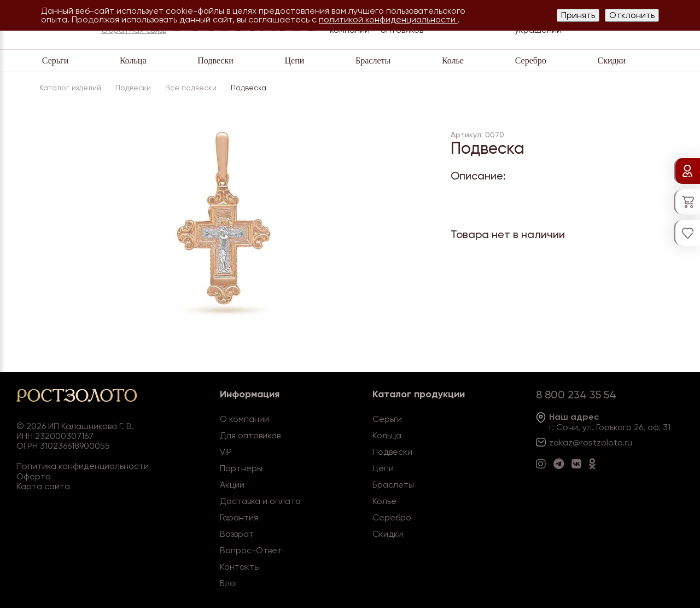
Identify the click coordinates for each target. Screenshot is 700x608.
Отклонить (632, 15)
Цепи (295, 60)
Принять (578, 15)
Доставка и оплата (260, 501)
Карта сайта (43, 486)
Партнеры (241, 468)
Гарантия (239, 517)
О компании (244, 419)
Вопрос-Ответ (251, 550)
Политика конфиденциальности (83, 466)
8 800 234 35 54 (576, 395)
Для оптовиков (250, 435)
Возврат (237, 534)
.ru (627, 442)
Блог (229, 583)
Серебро (531, 60)
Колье (453, 60)
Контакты (240, 567)
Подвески (215, 60)
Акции (232, 485)
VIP (226, 452)
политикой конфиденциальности (388, 19)
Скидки (612, 60)
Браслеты (373, 60)
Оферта (34, 476)
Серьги (55, 60)
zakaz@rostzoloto (586, 442)
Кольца (133, 60)
